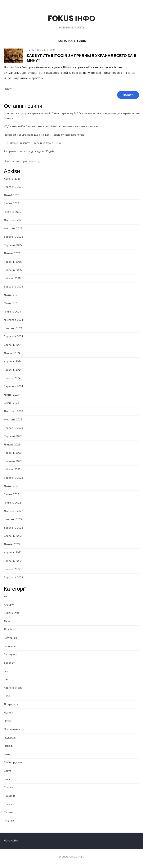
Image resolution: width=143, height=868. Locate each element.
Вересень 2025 (13, 237)
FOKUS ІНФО (71, 18)
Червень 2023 (13, 453)
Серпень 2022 (13, 536)
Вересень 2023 (13, 428)
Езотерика (10, 638)
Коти (7, 696)
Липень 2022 (12, 544)
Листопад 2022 (13, 511)
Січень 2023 (11, 494)
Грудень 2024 (12, 312)
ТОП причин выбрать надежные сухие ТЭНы (33, 143)
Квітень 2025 (12, 278)
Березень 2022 (13, 578)
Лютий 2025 (11, 295)
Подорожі (10, 738)
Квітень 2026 (12, 179)
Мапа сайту (11, 841)
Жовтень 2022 (13, 519)
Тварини (9, 796)
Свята (8, 771)
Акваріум (10, 605)
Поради (9, 746)
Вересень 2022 (13, 528)
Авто (7, 596)
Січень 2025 (11, 303)
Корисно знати (13, 688)
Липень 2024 (12, 353)
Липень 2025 (12, 253)
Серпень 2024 (13, 345)
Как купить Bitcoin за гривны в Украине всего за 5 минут (81, 58)
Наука (8, 721)
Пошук (8, 89)
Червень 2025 (13, 262)
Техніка (9, 804)
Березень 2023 (13, 478)
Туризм (8, 812)
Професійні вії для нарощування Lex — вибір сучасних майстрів (44, 135)
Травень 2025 (13, 270)
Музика (8, 713)
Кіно (7, 679)
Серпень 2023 (13, 436)
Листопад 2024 (13, 320)
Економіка (10, 646)
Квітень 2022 (12, 569)
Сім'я (7, 779)
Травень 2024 (13, 370)
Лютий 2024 (11, 395)
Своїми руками (13, 762)
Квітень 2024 (12, 378)
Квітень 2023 (12, 469)
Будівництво (12, 613)
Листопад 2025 (13, 220)
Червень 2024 (13, 362)
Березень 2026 (13, 187)
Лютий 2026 (11, 195)
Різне (30, 50)
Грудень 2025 (12, 212)
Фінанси (9, 821)
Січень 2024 (11, 403)
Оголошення (12, 729)
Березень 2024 (13, 386)
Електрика (10, 655)
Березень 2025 (13, 287)
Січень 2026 (11, 204)
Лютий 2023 (11, 486)
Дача (7, 621)
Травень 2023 (13, 461)
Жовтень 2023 (13, 420)
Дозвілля (10, 630)
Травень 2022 (13, 561)
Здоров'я (9, 663)
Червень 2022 (13, 553)
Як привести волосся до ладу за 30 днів (29, 151)
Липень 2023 (12, 445)
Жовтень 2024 (13, 328)
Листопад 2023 (13, 411)
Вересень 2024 (13, 336)
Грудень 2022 (12, 503)
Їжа (6, 671)
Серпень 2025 (13, 245)
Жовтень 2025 (13, 229)
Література (11, 704)
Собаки (8, 787)
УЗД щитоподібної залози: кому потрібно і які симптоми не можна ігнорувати (53, 126)
